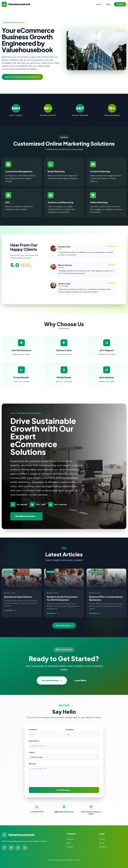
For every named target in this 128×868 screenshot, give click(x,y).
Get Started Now (52, 680)
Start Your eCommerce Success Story (22, 77)
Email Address (34, 741)
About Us (70, 839)
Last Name (69, 730)
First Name (33, 730)
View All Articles (64, 625)
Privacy (102, 839)
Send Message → (64, 790)
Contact (120, 4)
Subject (32, 752)
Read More (10, 610)
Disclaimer (103, 847)
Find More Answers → (26, 516)
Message (32, 764)
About (99, 4)
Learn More (80, 680)
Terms (102, 843)
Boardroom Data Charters (18, 597)
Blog (108, 4)
